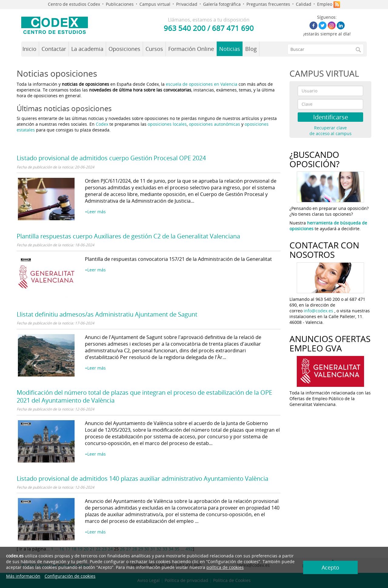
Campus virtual (155, 4)
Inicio (29, 49)
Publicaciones (120, 4)
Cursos (154, 49)
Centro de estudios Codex (74, 4)
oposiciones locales (167, 124)
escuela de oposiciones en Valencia (202, 84)
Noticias (230, 49)
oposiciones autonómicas (214, 124)
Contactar (54, 49)
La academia (87, 49)
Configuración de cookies (70, 576)
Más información (23, 576)
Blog (251, 49)
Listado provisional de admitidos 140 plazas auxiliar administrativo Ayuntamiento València (142, 478)
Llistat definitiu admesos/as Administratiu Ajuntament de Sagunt (107, 314)
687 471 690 (233, 28)
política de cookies (225, 567)
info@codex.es (318, 311)
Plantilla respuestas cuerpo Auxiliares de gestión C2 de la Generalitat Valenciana (128, 236)
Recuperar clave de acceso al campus (331, 131)
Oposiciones (124, 49)
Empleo (325, 4)
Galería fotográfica (222, 4)
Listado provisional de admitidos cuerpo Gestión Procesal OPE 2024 (111, 158)
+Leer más (95, 212)
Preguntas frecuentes (268, 4)
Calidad (304, 4)
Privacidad (187, 4)
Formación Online (191, 49)
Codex (103, 124)
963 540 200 (185, 28)
